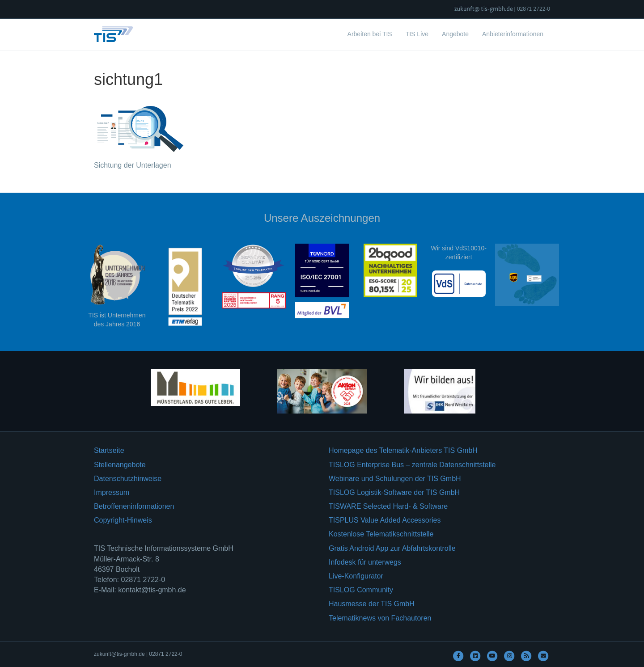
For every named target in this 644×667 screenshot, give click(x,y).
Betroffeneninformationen (134, 506)
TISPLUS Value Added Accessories (385, 520)
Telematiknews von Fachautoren (380, 618)
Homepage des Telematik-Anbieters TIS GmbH (403, 450)
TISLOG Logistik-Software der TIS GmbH (394, 492)
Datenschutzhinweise (128, 479)
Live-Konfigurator (356, 576)
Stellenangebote (120, 465)
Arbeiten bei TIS (370, 34)
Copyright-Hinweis (123, 520)
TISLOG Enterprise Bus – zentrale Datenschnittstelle (412, 465)
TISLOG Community (361, 590)
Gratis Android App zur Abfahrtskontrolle (392, 548)
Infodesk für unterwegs (365, 562)
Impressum (112, 492)
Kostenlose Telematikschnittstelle (381, 534)
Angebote (455, 34)
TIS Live (417, 34)
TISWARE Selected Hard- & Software (388, 506)
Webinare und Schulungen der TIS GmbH (395, 479)
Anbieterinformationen (513, 34)
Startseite (109, 450)
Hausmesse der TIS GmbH (372, 604)
